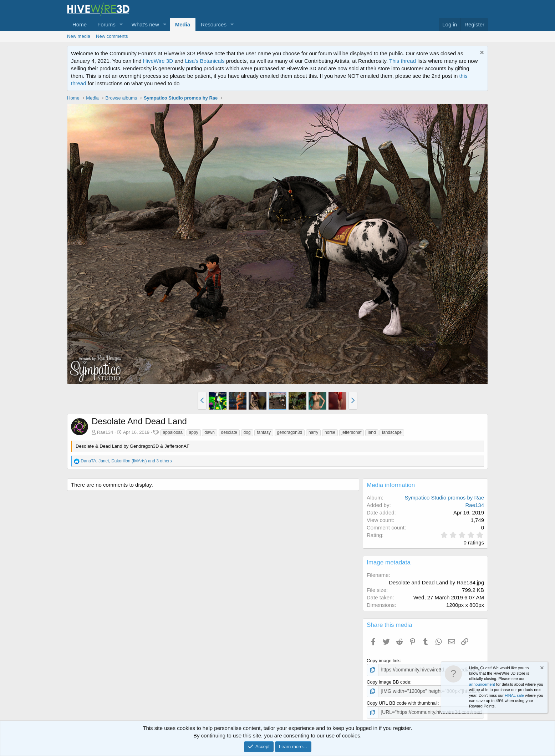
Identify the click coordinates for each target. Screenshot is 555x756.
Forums (106, 24)
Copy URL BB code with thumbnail (402, 702)
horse (330, 432)
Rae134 (105, 432)
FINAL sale (514, 695)
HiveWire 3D (158, 61)
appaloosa (173, 432)
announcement (482, 684)
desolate (229, 432)
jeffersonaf (352, 432)
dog (247, 432)
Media (183, 24)
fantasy (264, 432)
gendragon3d (290, 432)
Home (80, 24)
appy (194, 432)
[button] (121, 24)
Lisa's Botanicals (205, 61)
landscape (392, 432)
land (372, 432)
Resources (214, 24)
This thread (403, 61)
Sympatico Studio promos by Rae (444, 498)
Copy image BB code (388, 681)
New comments (112, 36)
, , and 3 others (126, 461)
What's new (145, 24)
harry (313, 432)
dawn (210, 432)
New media (79, 36)
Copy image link (383, 661)
